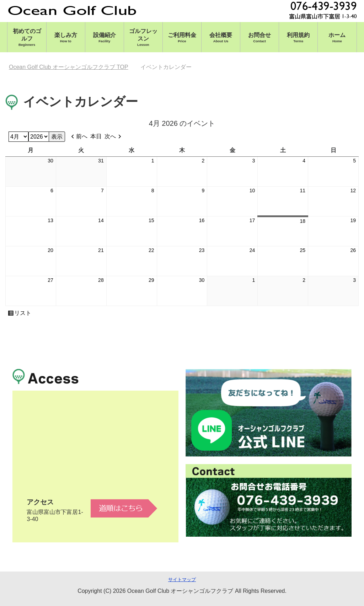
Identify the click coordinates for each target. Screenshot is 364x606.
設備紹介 (105, 37)
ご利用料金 (182, 37)
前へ (82, 136)
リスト (23, 313)
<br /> (95, 458)
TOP (69, 67)
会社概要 (221, 37)
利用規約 (298, 37)
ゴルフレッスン (143, 37)
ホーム (337, 37)
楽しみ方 (66, 37)
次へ (110, 136)
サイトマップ (182, 580)
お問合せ (259, 37)
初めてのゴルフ (27, 37)
